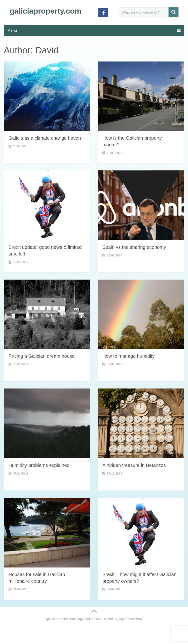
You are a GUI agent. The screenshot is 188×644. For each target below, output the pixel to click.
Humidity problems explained (39, 465)
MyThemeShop (131, 619)
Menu (12, 30)
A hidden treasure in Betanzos (134, 465)
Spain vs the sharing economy (134, 247)
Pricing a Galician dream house (42, 356)
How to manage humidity (129, 356)
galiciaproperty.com (46, 11)
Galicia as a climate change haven (45, 138)
